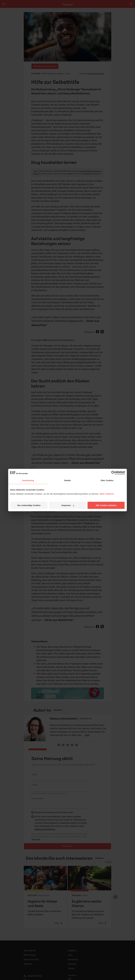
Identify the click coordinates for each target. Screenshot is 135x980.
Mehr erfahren (107, 494)
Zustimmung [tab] (28, 480)
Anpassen (68, 505)
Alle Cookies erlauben (106, 505)
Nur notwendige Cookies (29, 505)
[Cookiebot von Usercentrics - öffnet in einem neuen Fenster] (113, 473)
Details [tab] (67, 480)
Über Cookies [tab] (107, 480)
